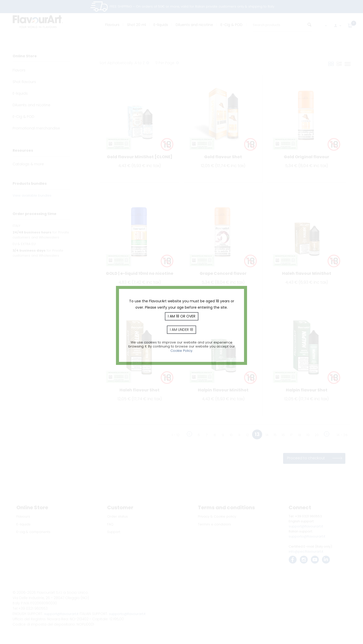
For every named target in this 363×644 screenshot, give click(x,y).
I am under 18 (181, 330)
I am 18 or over (182, 316)
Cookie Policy (181, 351)
